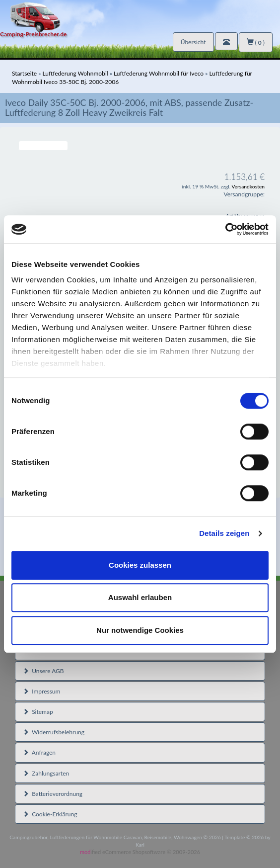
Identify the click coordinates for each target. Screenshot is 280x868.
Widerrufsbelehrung (54, 732)
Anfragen (39, 752)
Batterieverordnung (53, 794)
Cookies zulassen (140, 565)
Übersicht (193, 42)
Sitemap (38, 712)
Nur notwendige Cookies (140, 630)
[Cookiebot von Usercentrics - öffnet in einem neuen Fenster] (225, 229)
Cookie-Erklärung (50, 814)
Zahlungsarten (46, 773)
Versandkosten (248, 186)
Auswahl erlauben (140, 597)
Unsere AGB (43, 671)
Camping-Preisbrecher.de (33, 34)
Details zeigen (224, 533)
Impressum (41, 691)
